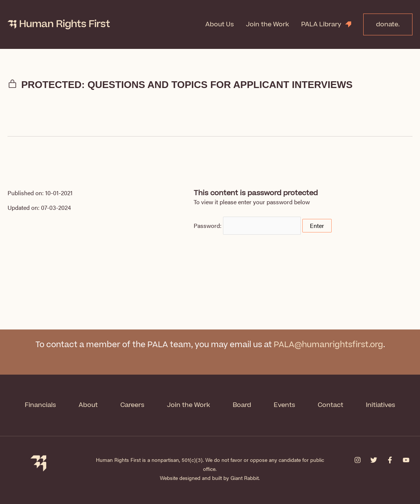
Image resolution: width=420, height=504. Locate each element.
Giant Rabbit (245, 478)
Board (242, 405)
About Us (220, 24)
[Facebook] (390, 460)
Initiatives (381, 405)
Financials (40, 405)
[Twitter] (374, 460)
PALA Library (321, 24)
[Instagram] (358, 460)
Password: (247, 225)
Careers (132, 405)
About (88, 405)
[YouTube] (406, 460)
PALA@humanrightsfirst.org (328, 345)
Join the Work (268, 24)
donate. (388, 24)
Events (284, 405)
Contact (331, 405)
